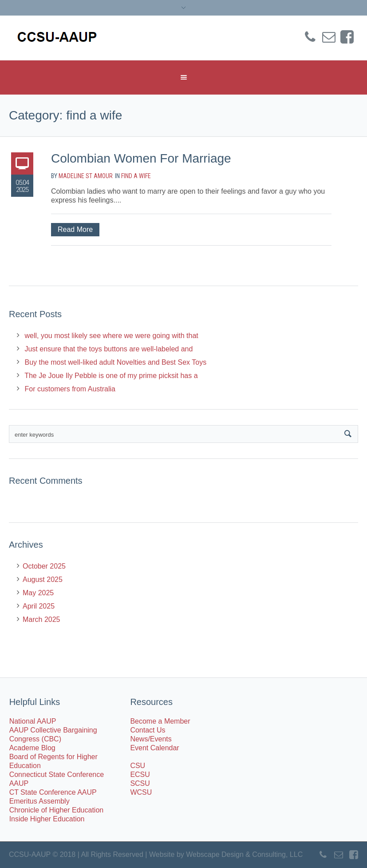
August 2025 (43, 579)
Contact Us (148, 730)
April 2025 (39, 606)
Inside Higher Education (47, 819)
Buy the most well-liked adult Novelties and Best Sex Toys (115, 362)
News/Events (151, 739)
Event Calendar (154, 748)
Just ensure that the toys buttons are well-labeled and (109, 349)
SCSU (140, 783)
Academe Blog (32, 748)
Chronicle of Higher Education (57, 810)
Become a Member (160, 721)
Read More (75, 229)
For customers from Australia (70, 389)
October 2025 (44, 566)
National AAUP (33, 721)
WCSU (141, 792)
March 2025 (41, 619)
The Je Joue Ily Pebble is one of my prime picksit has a (111, 376)
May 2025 (38, 593)
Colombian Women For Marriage (141, 158)
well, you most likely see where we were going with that (111, 336)
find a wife (136, 176)
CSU (138, 766)
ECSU (140, 774)
